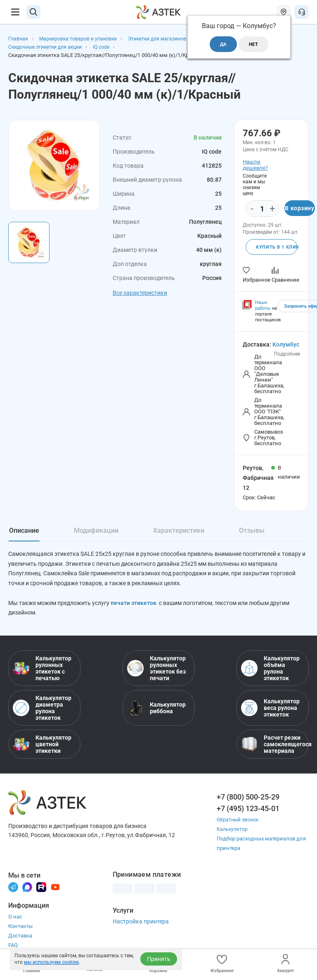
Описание (24, 531)
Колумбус (286, 345)
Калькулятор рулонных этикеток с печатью (42, 670)
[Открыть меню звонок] (302, 12)
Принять (159, 959)
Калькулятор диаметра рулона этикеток (42, 710)
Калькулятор (233, 831)
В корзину (299, 209)
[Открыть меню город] (284, 12)
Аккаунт (285, 964)
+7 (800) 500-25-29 (248, 799)
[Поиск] (33, 12)
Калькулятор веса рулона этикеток (270, 710)
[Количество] (262, 209)
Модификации (96, 531)
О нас (15, 919)
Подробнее (287, 355)
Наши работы (263, 306)
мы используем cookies (51, 962)
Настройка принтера (141, 923)
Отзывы (252, 531)
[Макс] (27, 889)
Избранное (222, 964)
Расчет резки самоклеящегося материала (273, 746)
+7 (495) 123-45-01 (248, 810)
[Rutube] (41, 889)
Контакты (20, 928)
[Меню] (15, 12)
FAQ (13, 947)
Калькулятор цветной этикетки (42, 746)
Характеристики (179, 531)
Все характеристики (140, 293)
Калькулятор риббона (156, 710)
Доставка (20, 938)
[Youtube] (55, 889)
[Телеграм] (13, 889)
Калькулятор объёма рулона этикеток (270, 670)
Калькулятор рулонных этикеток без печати (156, 670)
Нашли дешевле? (254, 165)
